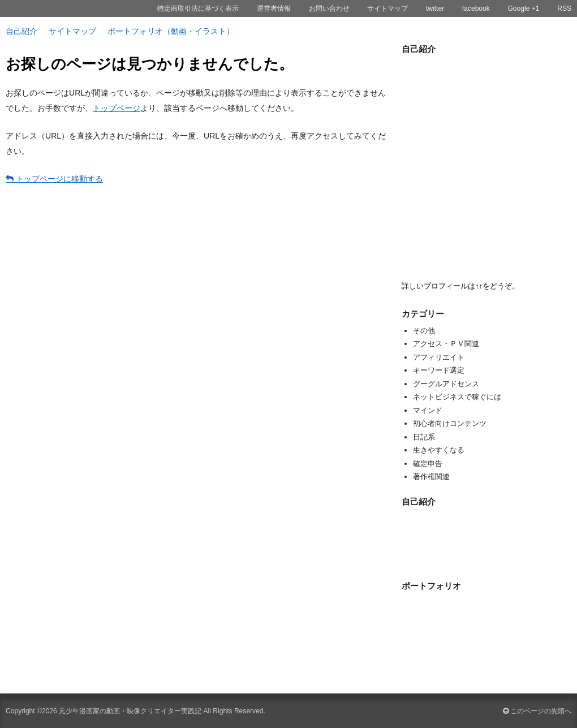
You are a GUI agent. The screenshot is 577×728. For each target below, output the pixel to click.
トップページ (117, 108)
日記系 (424, 437)
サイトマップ (72, 31)
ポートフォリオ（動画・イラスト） (171, 31)
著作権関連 (431, 477)
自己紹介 (21, 31)
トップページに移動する (54, 179)
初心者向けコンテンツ (450, 423)
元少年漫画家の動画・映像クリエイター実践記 (130, 711)
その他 (424, 331)
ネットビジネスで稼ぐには (457, 397)
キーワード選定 (439, 370)
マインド (428, 410)
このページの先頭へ (537, 711)
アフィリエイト (439, 357)
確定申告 (428, 464)
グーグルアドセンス (446, 384)
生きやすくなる (439, 450)
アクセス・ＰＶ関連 (446, 344)
